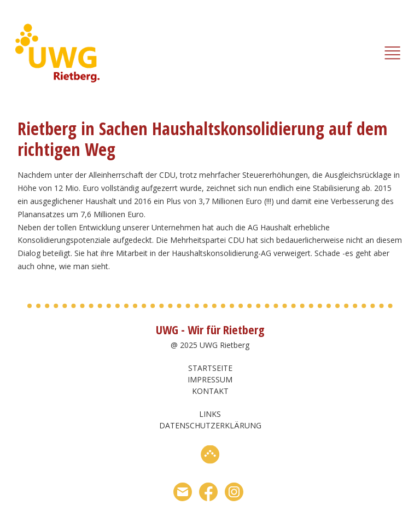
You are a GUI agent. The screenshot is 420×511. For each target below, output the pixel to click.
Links (210, 414)
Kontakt (210, 391)
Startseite (210, 368)
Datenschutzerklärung (210, 425)
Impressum (210, 379)
